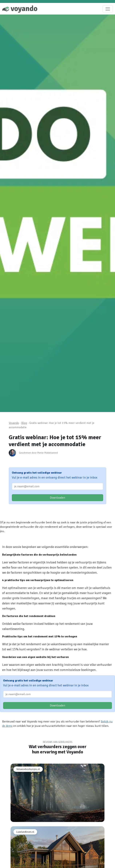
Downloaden (57, 498)
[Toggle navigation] (108, 9)
